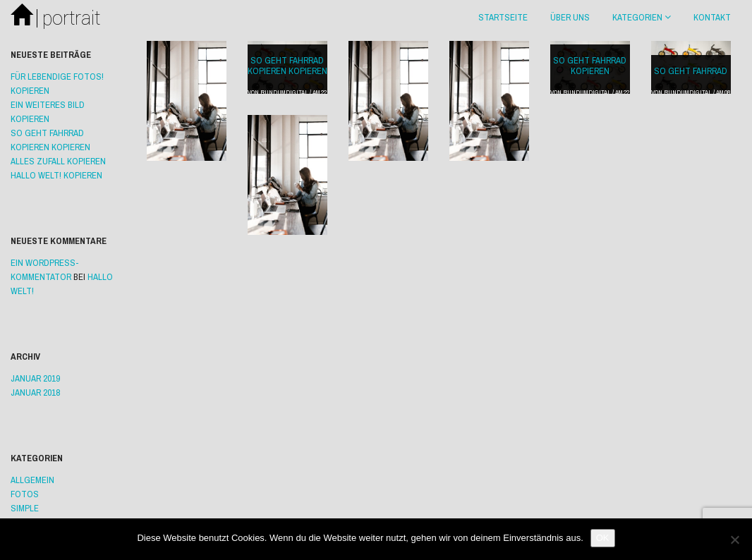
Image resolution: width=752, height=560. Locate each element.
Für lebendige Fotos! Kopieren (57, 84)
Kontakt (712, 17)
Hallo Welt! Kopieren (56, 175)
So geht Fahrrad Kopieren (590, 66)
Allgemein (32, 480)
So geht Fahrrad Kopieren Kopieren (287, 66)
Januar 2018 (35, 392)
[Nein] (734, 540)
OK (603, 538)
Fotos (25, 494)
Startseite (503, 17)
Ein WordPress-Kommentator (45, 270)
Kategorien (642, 17)
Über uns (570, 17)
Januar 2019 (35, 378)
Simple (25, 508)
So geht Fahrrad (691, 71)
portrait (55, 19)
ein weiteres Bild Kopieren (48, 112)
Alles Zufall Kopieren (58, 161)
